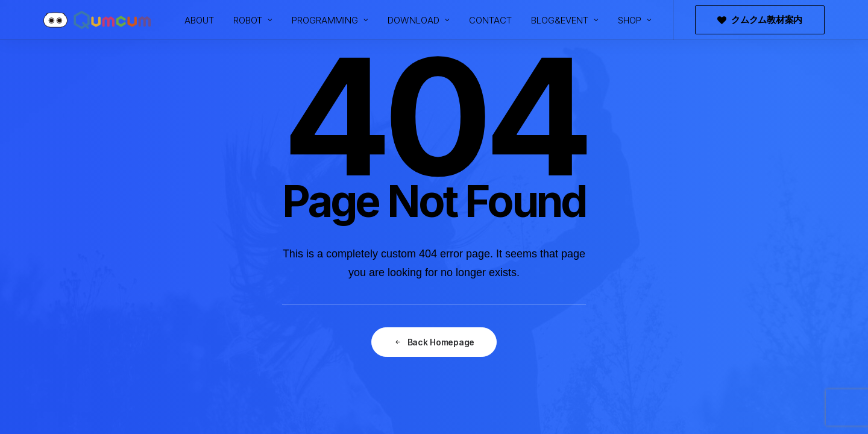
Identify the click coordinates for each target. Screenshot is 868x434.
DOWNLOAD (419, 20)
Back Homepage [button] (434, 342)
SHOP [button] (635, 20)
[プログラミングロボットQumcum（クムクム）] (97, 20)
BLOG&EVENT (565, 20)
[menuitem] (199, 20)
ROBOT (253, 20)
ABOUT (199, 20)
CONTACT (490, 20)
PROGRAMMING (330, 20)
